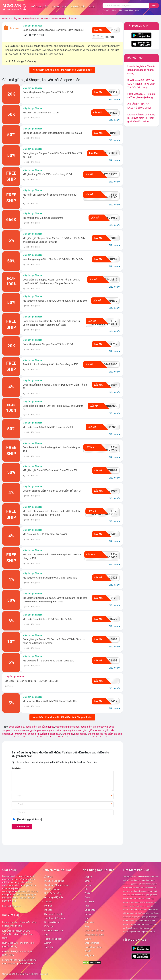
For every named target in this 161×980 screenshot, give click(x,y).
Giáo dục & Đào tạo (54, 931)
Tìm (154, 6)
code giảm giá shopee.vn (94, 727)
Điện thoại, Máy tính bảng (57, 885)
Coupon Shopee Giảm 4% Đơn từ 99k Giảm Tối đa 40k (52, 491)
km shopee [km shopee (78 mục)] (135, 891)
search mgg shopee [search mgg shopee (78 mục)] (142, 921)
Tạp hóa (48, 902)
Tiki (120, 10)
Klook (131, 10)
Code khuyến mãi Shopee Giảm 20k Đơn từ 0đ (48, 92)
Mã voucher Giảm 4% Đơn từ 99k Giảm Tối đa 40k (50, 578)
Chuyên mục (59, 7)
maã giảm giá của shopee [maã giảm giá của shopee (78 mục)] (132, 895)
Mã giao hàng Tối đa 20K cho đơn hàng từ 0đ (47, 174)
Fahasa (88, 914)
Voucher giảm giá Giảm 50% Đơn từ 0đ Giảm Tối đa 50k (53, 259)
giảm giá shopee (72, 730)
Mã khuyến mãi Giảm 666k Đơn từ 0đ (43, 218)
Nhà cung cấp (39, 7)
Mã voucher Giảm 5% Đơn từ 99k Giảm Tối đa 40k (50, 701)
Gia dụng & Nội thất (54, 897)
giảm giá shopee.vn (93, 730)
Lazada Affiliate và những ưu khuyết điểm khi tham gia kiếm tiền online (141, 118)
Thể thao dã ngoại (53, 939)
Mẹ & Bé (48, 906)
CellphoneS (90, 910)
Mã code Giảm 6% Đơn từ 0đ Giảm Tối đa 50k (47, 619)
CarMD (88, 951)
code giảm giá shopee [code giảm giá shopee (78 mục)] (151, 877)
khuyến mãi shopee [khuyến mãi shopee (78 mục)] (140, 887)
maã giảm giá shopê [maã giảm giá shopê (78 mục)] (149, 895)
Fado (87, 906)
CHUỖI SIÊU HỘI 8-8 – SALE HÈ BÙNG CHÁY (17, 953)
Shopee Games (92, 943)
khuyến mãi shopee (25, 734)
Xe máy (48, 943)
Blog (92, 7)
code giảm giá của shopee (40, 727)
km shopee (80, 734)
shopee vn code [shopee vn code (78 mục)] (134, 932)
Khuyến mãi (78, 7)
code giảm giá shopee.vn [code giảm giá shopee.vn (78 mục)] (132, 880)
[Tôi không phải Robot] (30, 819)
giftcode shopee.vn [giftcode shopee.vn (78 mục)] (146, 884)
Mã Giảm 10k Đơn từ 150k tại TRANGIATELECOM (31, 681)
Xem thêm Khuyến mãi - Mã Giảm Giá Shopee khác (62, 70)
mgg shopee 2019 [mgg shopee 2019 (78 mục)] (137, 902)
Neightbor (89, 955)
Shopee (115, 10)
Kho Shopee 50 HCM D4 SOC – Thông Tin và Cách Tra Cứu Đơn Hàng (141, 84)
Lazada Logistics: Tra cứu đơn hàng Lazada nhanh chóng (141, 70)
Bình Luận (16, 768)
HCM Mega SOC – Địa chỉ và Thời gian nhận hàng (18, 945)
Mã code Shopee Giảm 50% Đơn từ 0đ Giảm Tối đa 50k (53, 133)
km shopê (68, 734)
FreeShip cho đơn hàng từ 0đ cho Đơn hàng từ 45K (50, 364)
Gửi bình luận (22, 827)
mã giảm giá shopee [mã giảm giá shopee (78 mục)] (136, 906)
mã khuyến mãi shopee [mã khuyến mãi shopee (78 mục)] (143, 913)
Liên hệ (88, 939)
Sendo (137, 10)
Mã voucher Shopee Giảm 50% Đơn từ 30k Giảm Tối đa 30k (55, 301)
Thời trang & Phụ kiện (55, 918)
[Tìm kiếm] (126, 6)
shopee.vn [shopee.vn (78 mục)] (127, 924)
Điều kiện (114, 99)
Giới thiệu (89, 922)
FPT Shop (89, 902)
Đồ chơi (48, 910)
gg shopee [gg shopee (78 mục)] (135, 884)
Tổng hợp (49, 947)
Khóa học (49, 926)
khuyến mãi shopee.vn (49, 734)
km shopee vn (95, 734)
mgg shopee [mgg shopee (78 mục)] (146, 899)
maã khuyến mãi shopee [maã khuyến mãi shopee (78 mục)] (132, 899)
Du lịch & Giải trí (52, 922)
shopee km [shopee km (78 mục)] (130, 928)
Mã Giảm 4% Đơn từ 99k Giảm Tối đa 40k (45, 534)
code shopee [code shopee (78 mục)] (146, 880)
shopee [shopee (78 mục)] (152, 921)
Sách (47, 935)
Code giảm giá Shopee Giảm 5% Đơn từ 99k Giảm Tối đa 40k (53, 30)
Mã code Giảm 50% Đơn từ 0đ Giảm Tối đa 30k (48, 427)
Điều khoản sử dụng (94, 935)
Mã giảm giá (33, 88)
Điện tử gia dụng (52, 889)
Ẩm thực (49, 877)
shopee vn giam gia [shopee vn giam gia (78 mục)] (148, 932)
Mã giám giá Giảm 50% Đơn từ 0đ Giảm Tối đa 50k (50, 470)
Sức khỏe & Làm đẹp (54, 914)
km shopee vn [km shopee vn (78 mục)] (144, 891)
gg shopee (35, 730)
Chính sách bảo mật (94, 931)
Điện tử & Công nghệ (54, 881)
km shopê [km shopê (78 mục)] (153, 891)
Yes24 (87, 893)
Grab (87, 918)
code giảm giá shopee (67, 727)
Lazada (126, 10)
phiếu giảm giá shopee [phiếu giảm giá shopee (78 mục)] (146, 917)
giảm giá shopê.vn (52, 730)
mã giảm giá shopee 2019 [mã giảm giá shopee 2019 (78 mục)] (140, 910)
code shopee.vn (20, 730)
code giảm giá (17, 727)
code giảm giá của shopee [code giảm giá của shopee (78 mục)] (132, 877)
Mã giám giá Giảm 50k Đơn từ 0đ (41, 113)
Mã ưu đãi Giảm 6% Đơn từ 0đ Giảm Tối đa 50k (48, 661)
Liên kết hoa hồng (93, 947)
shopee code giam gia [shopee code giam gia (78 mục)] (139, 924)
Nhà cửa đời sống (53, 893)
